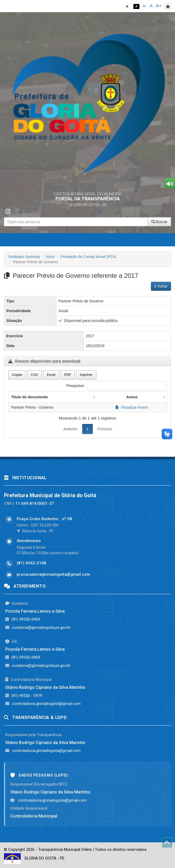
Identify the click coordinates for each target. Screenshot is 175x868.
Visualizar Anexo (132, 407)
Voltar (161, 286)
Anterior (70, 429)
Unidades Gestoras (24, 257)
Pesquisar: (117, 385)
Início (50, 257)
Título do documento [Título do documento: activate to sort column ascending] (29, 397)
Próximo (105, 429)
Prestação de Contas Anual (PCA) (89, 257)
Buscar (159, 222)
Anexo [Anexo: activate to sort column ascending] (132, 397)
